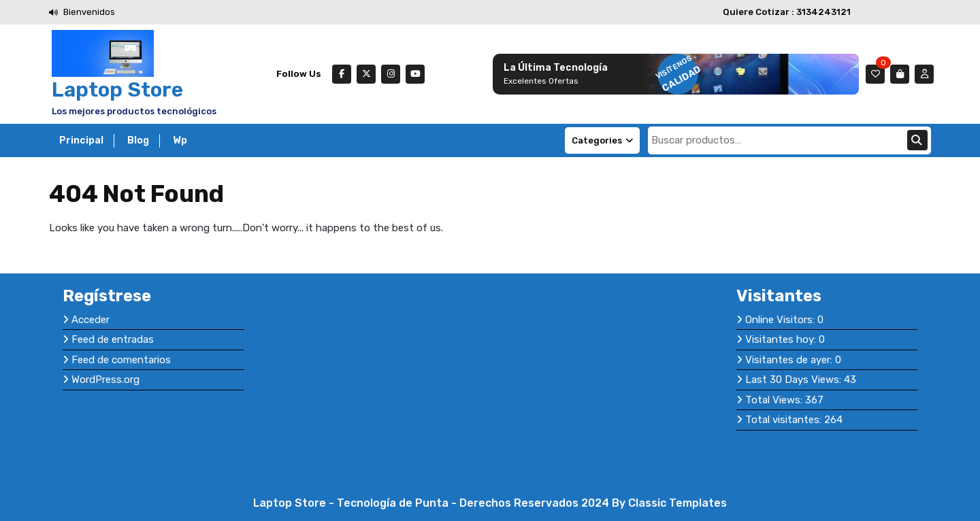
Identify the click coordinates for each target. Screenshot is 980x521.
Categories (602, 140)
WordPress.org (105, 380)
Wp (180, 140)
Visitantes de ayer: (790, 360)
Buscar (917, 140)
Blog (138, 140)
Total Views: (775, 400)
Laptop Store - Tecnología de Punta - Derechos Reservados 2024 (432, 503)
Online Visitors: (781, 320)
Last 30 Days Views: (795, 380)
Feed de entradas (113, 339)
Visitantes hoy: (782, 339)
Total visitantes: (785, 420)
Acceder (91, 320)
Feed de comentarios (121, 360)
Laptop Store (117, 90)
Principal (81, 140)
